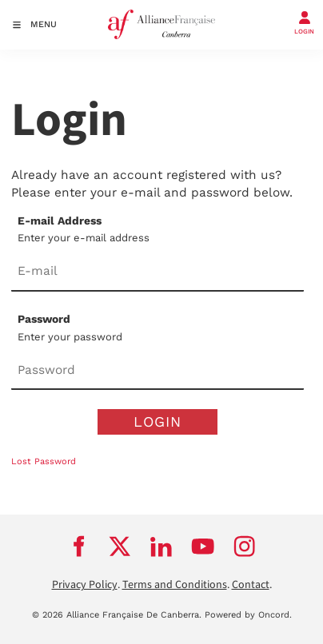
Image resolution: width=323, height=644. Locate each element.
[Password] (158, 371)
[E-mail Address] (158, 272)
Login (158, 421)
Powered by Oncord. (248, 615)
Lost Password (44, 461)
